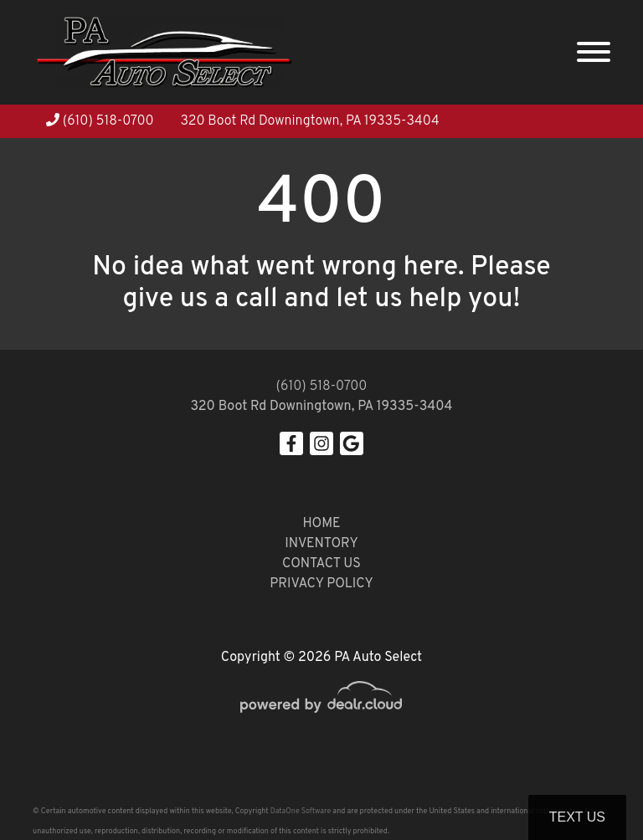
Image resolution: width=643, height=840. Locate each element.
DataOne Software (301, 811)
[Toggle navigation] (594, 52)
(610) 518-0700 (100, 121)
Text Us (577, 817)
